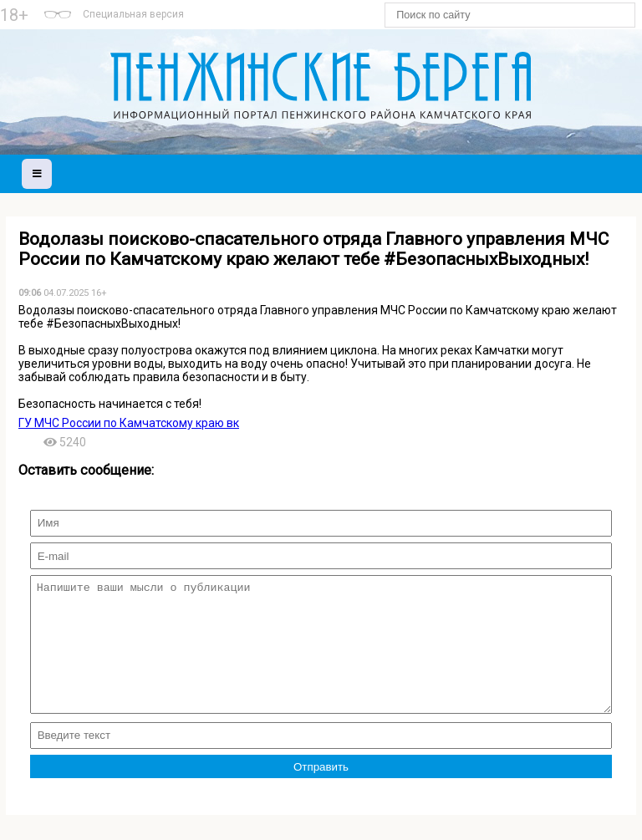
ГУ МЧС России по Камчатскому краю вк (129, 423)
